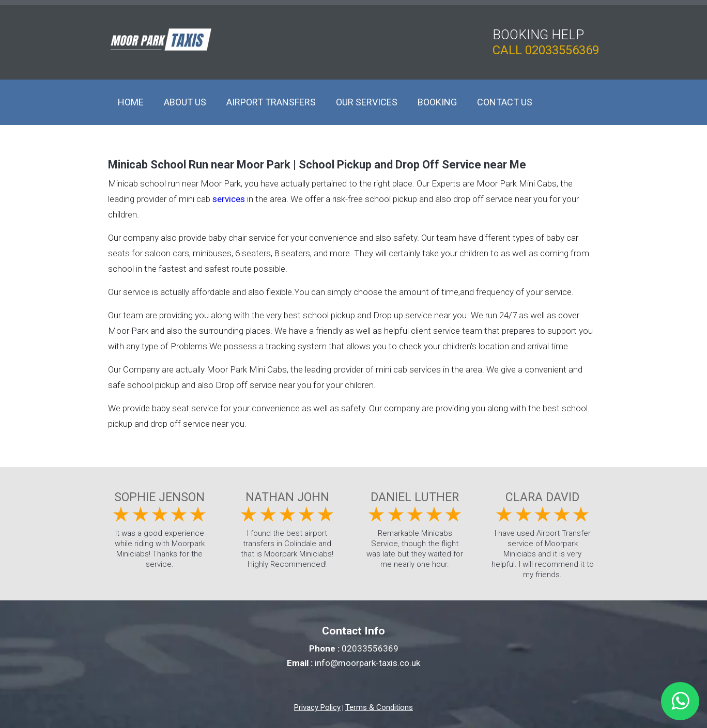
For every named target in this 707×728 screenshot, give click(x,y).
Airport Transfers (271, 102)
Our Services (367, 102)
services (229, 199)
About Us (185, 102)
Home (131, 102)
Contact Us (505, 102)
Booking (437, 102)
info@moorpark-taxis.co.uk (367, 663)
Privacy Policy (317, 707)
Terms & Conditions (379, 707)
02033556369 (562, 50)
